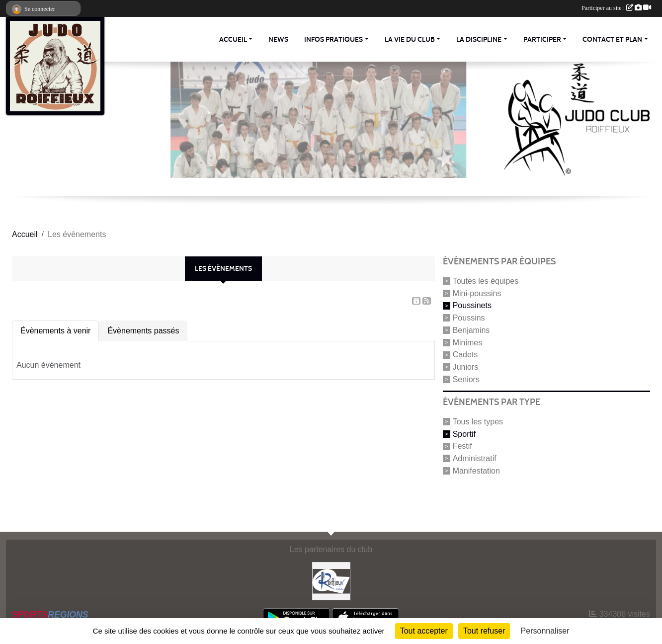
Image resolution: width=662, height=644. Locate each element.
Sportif (464, 434)
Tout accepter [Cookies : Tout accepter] (424, 631)
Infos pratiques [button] (333, 40)
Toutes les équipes (486, 281)
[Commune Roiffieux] (331, 581)
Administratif (475, 458)
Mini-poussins (477, 293)
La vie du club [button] (410, 40)
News (278, 40)
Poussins (469, 318)
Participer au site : (616, 8)
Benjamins (471, 330)
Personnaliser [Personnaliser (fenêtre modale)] (545, 631)
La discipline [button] (479, 40)
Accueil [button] (233, 40)
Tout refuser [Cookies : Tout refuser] (484, 631)
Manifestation (476, 471)
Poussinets (472, 305)
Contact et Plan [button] (612, 40)
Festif (462, 446)
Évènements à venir (55, 331)
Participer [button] (542, 40)
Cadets (465, 355)
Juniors (466, 367)
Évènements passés (143, 331)
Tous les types (478, 422)
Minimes (468, 342)
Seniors (466, 379)
